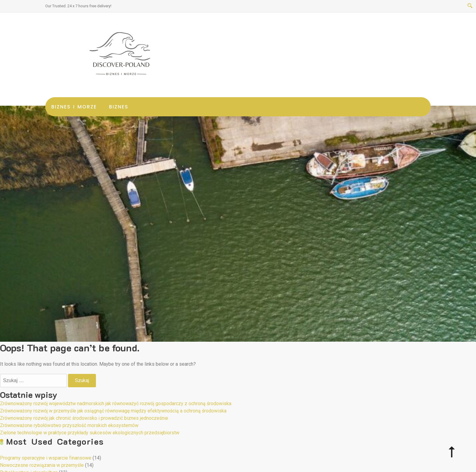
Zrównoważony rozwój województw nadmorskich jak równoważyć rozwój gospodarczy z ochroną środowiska (116, 404)
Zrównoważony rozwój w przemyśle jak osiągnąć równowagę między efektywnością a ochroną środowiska (113, 411)
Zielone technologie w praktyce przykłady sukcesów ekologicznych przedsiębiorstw (90, 433)
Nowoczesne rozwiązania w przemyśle (42, 465)
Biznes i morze (74, 107)
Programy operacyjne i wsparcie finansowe (46, 458)
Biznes (119, 107)
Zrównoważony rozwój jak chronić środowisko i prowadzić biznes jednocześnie (84, 418)
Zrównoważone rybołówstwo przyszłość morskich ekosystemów (69, 425)
